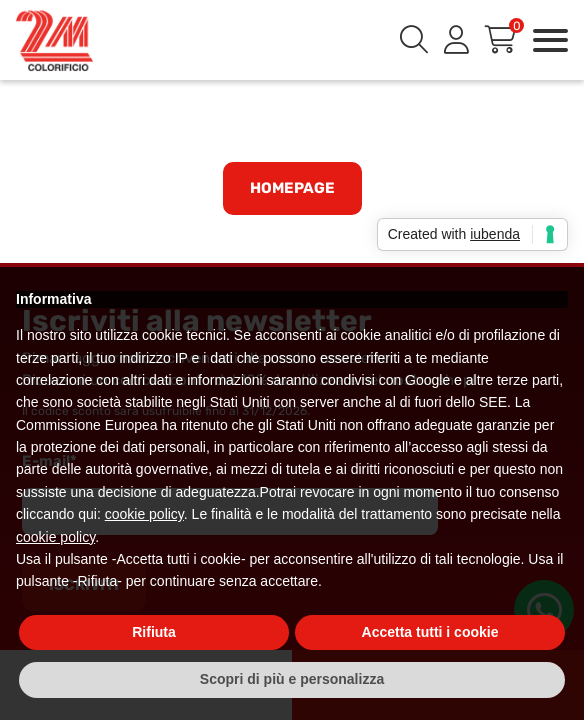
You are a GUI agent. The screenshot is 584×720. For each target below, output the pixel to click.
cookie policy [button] (144, 514)
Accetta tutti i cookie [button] (430, 632)
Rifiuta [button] (154, 632)
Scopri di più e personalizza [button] (292, 679)
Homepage (292, 188)
